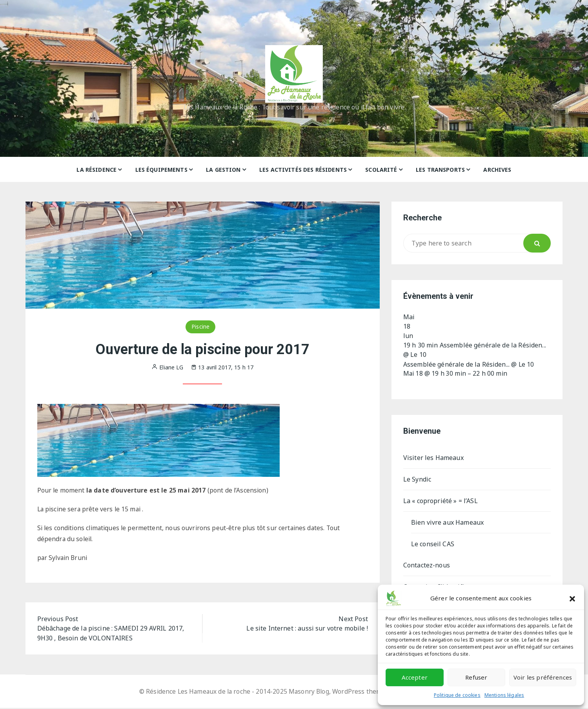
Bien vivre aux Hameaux (447, 522)
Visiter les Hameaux (433, 458)
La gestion (223, 170)
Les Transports (440, 170)
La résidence (96, 170)
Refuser (476, 677)
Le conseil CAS (433, 544)
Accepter (415, 677)
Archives (497, 170)
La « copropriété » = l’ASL (441, 501)
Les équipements (161, 170)
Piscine (200, 326)
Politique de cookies (457, 695)
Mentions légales (504, 695)
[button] (572, 598)
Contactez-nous (427, 565)
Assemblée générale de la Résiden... (456, 364)
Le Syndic (417, 479)
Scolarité (381, 170)
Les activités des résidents (303, 170)
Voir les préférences (543, 677)
